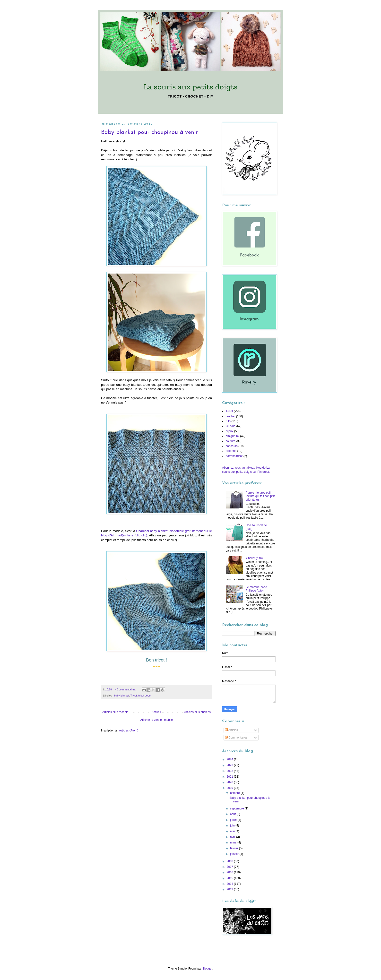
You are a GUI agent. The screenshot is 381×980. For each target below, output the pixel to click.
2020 (230, 782)
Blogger (207, 969)
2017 (230, 867)
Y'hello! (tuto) (254, 558)
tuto (228, 421)
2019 (230, 788)
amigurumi (233, 436)
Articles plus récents (115, 712)
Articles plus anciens (197, 712)
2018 (230, 861)
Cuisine (231, 426)
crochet (230, 416)
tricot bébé (144, 696)
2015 (230, 878)
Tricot (134, 696)
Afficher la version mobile (156, 720)
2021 (230, 777)
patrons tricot (234, 456)
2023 (230, 765)
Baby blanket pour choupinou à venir (149, 132)
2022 (230, 771)
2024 (230, 759)
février (235, 848)
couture (231, 441)
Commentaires (236, 738)
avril (233, 837)
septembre (237, 808)
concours (232, 446)
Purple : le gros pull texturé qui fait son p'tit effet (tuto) (260, 496)
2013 (230, 889)
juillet (234, 820)
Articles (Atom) (129, 731)
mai (233, 831)
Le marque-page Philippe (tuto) (256, 589)
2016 (230, 872)
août (233, 814)
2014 (230, 884)
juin (233, 825)
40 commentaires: (126, 689)
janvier (235, 854)
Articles (231, 730)
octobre (235, 793)
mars (234, 842)
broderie (231, 451)
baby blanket (122, 696)
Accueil (156, 712)
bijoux (229, 431)
